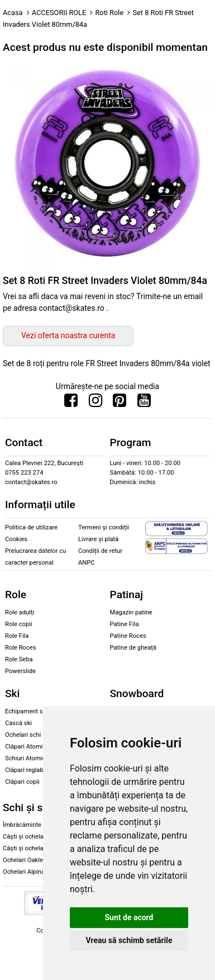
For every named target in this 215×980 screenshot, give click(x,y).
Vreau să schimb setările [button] (129, 940)
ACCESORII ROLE (59, 13)
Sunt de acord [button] (129, 917)
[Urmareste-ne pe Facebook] (71, 403)
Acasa (13, 13)
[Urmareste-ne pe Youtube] (144, 403)
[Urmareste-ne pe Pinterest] (120, 403)
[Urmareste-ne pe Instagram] (95, 403)
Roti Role (109, 13)
